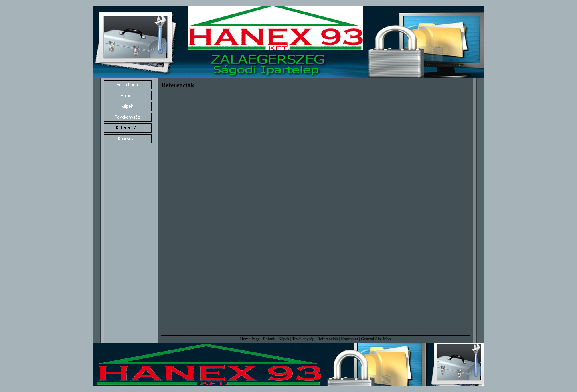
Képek (284, 339)
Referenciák (327, 339)
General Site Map (376, 339)
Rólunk (269, 339)
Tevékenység (303, 339)
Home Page (250, 339)
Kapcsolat (349, 339)
